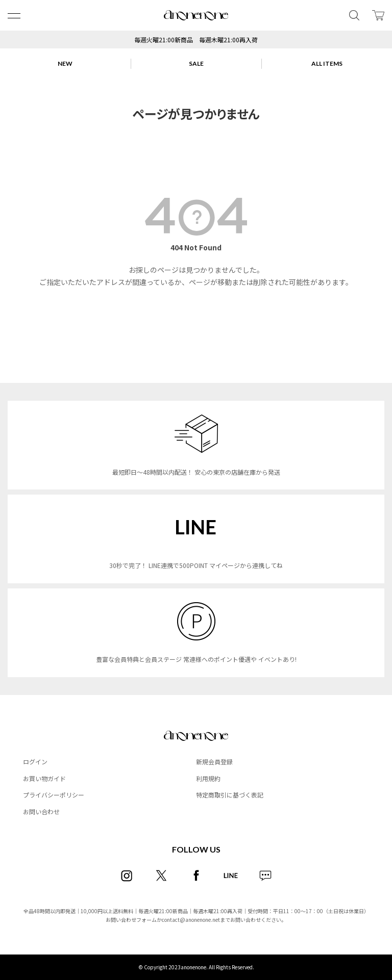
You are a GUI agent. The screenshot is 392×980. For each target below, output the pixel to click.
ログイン (35, 762)
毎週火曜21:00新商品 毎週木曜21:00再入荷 (196, 40)
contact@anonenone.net (191, 920)
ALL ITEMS (327, 63)
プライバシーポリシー (54, 795)
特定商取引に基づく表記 (230, 795)
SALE (196, 63)
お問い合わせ (41, 811)
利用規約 (208, 778)
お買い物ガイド (44, 778)
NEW (65, 63)
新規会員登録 (214, 762)
